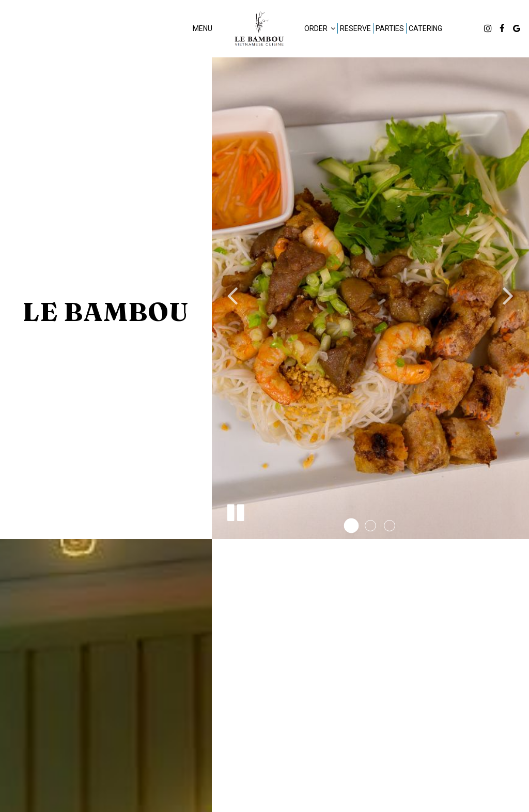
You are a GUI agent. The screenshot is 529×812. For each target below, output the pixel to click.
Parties (390, 28)
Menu (203, 28)
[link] (258, 28)
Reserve (355, 28)
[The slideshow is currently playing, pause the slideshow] (235, 511)
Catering (425, 28)
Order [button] (320, 28)
